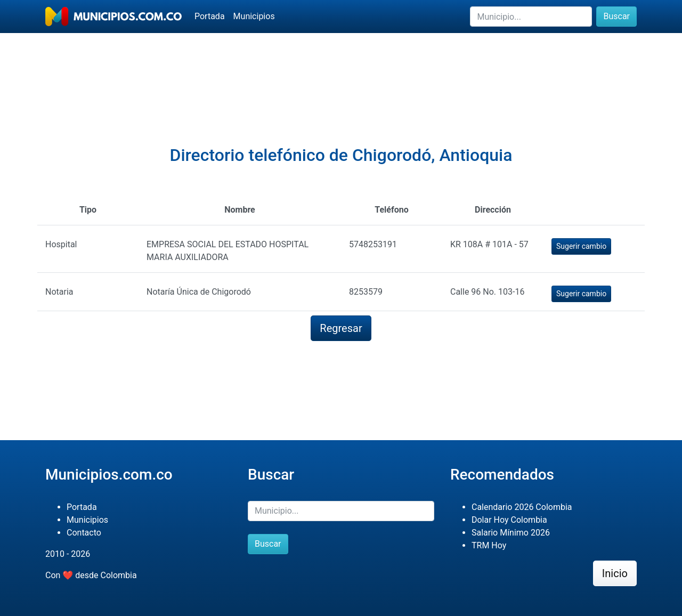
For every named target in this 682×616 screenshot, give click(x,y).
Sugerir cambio (581, 246)
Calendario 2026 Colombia (522, 507)
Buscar (616, 16)
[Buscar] (531, 17)
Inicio (615, 573)
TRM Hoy (489, 545)
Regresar (341, 328)
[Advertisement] (341, 70)
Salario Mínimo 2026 (511, 533)
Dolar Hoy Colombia (509, 520)
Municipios (254, 16)
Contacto (84, 533)
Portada (210, 16)
